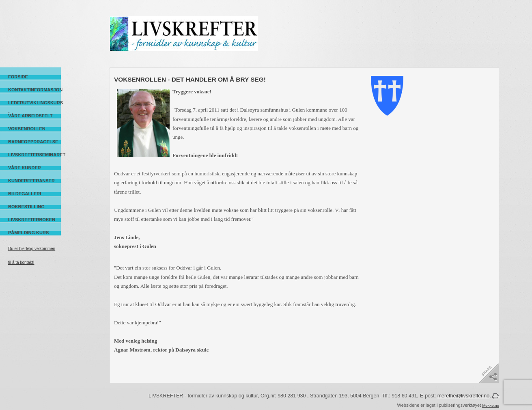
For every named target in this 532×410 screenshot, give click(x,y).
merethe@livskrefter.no (463, 396)
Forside (18, 77)
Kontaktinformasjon (34, 90)
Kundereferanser (31, 181)
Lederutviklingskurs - (34, 103)
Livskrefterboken (32, 220)
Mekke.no (491, 405)
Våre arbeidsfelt (30, 116)
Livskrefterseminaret (34, 155)
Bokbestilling (26, 207)
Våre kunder (25, 168)
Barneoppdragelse (33, 142)
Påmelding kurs (28, 233)
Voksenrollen (27, 129)
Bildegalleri (25, 194)
